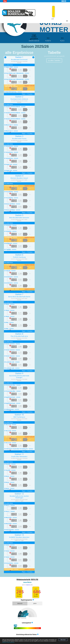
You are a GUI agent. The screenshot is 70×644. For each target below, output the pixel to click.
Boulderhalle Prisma (19, 139)
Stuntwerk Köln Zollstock (19, 99)
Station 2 (19, 97)
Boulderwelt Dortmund (19, 59)
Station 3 (19, 136)
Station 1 (19, 57)
